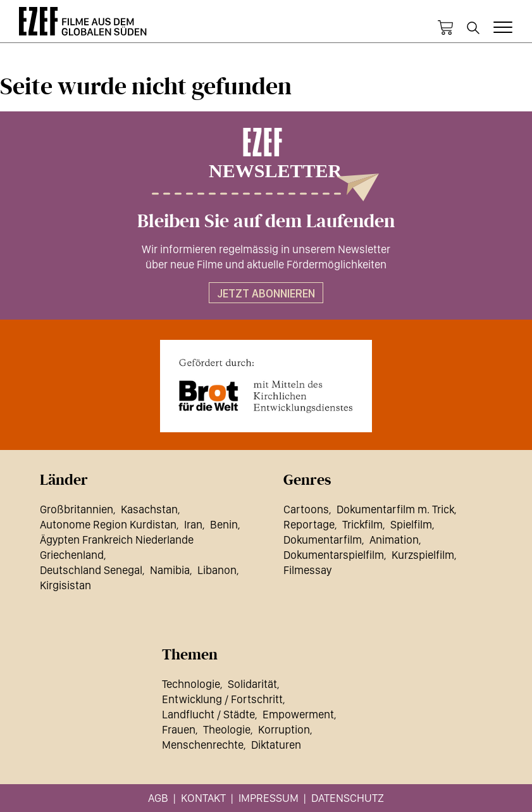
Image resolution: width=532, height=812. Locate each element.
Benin (224, 524)
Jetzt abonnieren (266, 293)
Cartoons (306, 509)
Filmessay (307, 570)
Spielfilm (411, 524)
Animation (394, 540)
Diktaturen (276, 745)
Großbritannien (77, 509)
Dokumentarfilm (323, 540)
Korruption (284, 729)
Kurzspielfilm (423, 555)
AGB (158, 798)
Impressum (269, 798)
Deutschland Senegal (91, 570)
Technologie (191, 684)
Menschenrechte (203, 745)
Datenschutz (348, 798)
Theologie (227, 729)
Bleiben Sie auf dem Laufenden (266, 222)
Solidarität (252, 684)
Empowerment (298, 714)
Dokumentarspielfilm (334, 555)
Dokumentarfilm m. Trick (395, 509)
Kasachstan (149, 509)
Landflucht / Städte (208, 714)
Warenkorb (445, 28)
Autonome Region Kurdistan (108, 524)
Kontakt (203, 798)
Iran (193, 524)
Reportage (309, 524)
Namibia (170, 570)
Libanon (217, 570)
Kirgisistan (65, 585)
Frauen (179, 729)
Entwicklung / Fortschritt (222, 699)
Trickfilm (362, 524)
